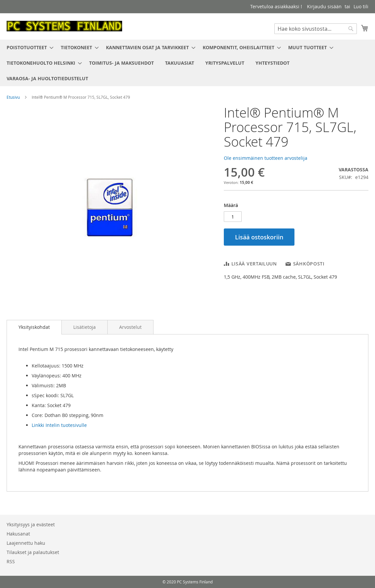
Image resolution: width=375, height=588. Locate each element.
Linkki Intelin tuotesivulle (59, 425)
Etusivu (13, 97)
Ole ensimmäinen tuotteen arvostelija (266, 158)
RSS (11, 561)
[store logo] (64, 26)
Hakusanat (18, 534)
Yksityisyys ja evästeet (31, 524)
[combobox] (316, 29)
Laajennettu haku (26, 543)
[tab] (34, 327)
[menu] (187, 63)
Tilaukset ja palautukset (33, 552)
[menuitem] (28, 47)
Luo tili (361, 6)
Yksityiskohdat (34, 327)
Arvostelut (130, 327)
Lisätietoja (85, 327)
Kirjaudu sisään (324, 6)
